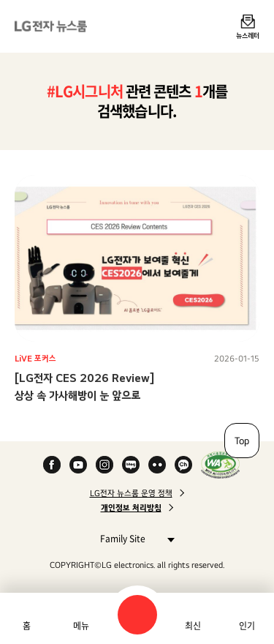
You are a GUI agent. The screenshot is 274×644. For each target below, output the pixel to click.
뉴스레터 (248, 35)
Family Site (133, 538)
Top (242, 441)
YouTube (78, 465)
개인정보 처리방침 (131, 508)
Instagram (104, 465)
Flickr (157, 465)
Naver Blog (131, 465)
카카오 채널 (183, 465)
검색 (137, 615)
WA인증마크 (220, 465)
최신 (193, 626)
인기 (247, 626)
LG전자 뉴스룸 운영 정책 (131, 493)
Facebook (52, 465)
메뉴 (81, 626)
